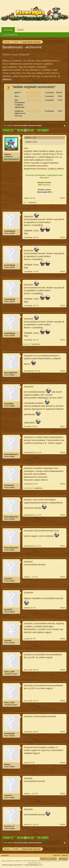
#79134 (62, 639)
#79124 (62, 306)
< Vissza (6, 130)
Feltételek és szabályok (48, 859)
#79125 (62, 340)
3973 (39, 130)
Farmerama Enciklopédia (36, 175)
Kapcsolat (57, 855)
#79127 (62, 427)
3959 (32, 130)
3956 (22, 130)
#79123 (62, 272)
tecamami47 (27, 344)
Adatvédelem (63, 859)
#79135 (62, 670)
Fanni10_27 (9, 826)
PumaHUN (9, 404)
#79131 (62, 546)
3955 (19, 130)
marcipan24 (9, 733)
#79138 (62, 763)
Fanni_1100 (9, 672)
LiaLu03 (8, 640)
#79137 (62, 732)
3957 (25, 130)
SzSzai (7, 764)
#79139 (62, 794)
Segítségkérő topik (55, 175)
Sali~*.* (26, 202)
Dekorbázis (44, 178)
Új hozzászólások (10, 35)
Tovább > (45, 130)
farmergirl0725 (11, 373)
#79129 (62, 484)
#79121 (62, 198)
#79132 (62, 577)
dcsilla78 (8, 610)
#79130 (62, 515)
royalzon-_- (9, 579)
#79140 (62, 825)
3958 (29, 130)
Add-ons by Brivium (22, 865)
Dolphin (8, 154)
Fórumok (8, 30)
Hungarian (5, 855)
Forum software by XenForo (21, 861)
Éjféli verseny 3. (44, 185)
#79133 (62, 608)
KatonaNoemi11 (11, 454)
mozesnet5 (9, 485)
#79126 (62, 371)
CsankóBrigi (10, 231)
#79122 (62, 237)
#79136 (62, 701)
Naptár (20, 30)
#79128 (62, 452)
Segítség (65, 855)
